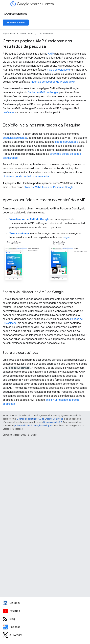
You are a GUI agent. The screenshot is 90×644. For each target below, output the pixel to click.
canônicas (9, 112)
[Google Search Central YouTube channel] (45, 611)
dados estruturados (67, 142)
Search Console (16, 23)
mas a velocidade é (58, 70)
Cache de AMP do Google (43, 92)
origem (67, 237)
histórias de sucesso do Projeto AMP (53, 82)
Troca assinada (19, 233)
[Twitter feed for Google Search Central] (45, 635)
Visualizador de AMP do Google (29, 219)
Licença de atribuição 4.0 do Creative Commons (40, 419)
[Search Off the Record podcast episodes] (45, 627)
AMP (51, 54)
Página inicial (9, 34)
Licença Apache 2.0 (53, 422)
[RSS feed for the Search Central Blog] (45, 619)
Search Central (36, 4)
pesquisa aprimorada (15, 138)
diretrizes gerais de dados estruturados (26, 176)
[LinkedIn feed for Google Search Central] (45, 603)
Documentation (15, 14)
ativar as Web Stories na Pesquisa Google (49, 187)
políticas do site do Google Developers (33, 425)
